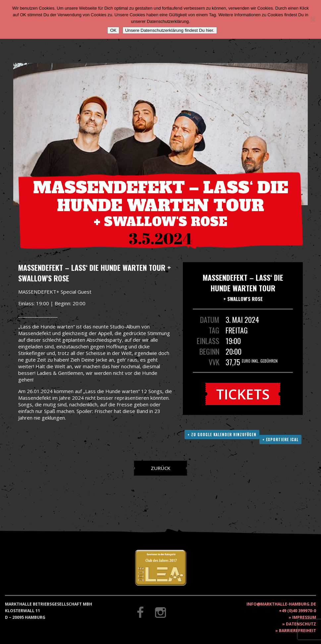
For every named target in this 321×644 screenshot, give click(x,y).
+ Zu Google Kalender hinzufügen (222, 435)
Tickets (243, 394)
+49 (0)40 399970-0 (297, 611)
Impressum (304, 617)
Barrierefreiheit (297, 631)
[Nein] (313, 20)
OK (113, 30)
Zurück (160, 468)
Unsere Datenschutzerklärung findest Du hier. (170, 30)
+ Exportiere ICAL (280, 439)
